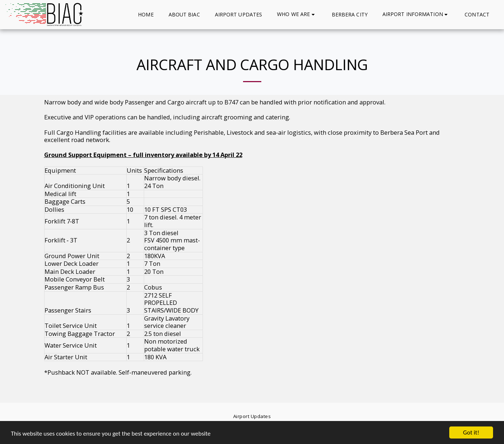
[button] (297, 14)
